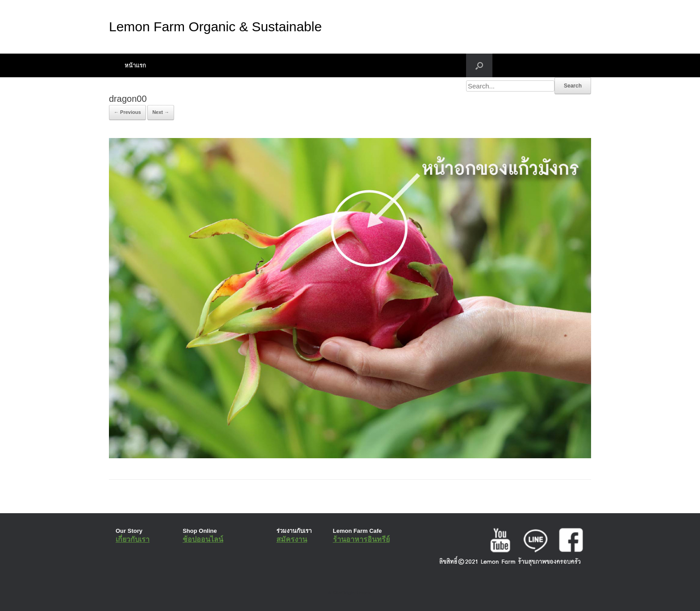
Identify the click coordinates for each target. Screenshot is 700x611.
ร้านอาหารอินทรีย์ (361, 539)
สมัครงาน (292, 539)
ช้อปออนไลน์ (203, 539)
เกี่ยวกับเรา (133, 539)
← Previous (127, 112)
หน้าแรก (135, 65)
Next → (161, 112)
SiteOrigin (344, 593)
